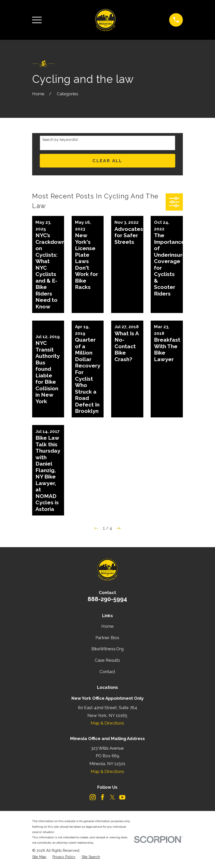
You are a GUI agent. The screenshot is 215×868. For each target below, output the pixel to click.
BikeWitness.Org (108, 649)
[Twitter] (112, 797)
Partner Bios (107, 638)
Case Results (107, 660)
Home (108, 626)
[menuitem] (39, 857)
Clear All (108, 161)
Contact (107, 672)
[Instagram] (93, 797)
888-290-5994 (107, 599)
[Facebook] (103, 797)
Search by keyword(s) (60, 140)
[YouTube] (122, 797)
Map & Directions (107, 723)
